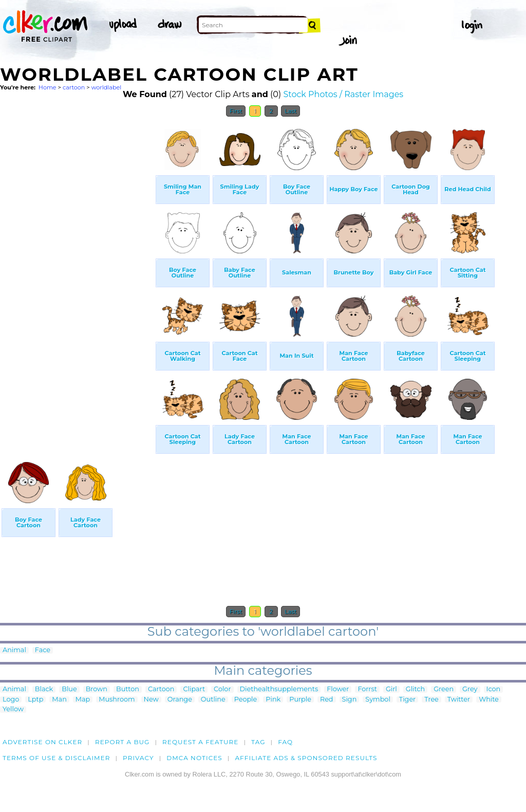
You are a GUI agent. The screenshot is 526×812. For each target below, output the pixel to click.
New (151, 700)
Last (290, 111)
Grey (470, 689)
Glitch (415, 689)
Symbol (378, 700)
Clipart (194, 689)
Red (327, 700)
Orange (180, 700)
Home (48, 87)
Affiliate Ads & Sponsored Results (306, 758)
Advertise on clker (42, 742)
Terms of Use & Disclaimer (57, 758)
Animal (14, 650)
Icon (494, 689)
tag (258, 742)
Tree (431, 700)
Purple (300, 700)
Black (44, 689)
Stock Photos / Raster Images (343, 94)
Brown (97, 689)
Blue (69, 689)
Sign (350, 700)
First (236, 111)
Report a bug (123, 742)
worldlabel (107, 87)
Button (128, 689)
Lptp (35, 700)
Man (59, 700)
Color (222, 689)
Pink (273, 700)
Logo (11, 700)
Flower (338, 689)
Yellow (13, 709)
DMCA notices (194, 758)
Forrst (367, 689)
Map (83, 700)
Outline (213, 700)
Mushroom (117, 700)
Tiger (407, 700)
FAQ (285, 742)
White (489, 700)
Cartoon (161, 689)
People (246, 700)
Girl (391, 689)
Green (444, 689)
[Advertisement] (77, 276)
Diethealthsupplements (279, 689)
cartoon (74, 87)
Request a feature (200, 742)
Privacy (138, 758)
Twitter (459, 700)
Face (43, 650)
